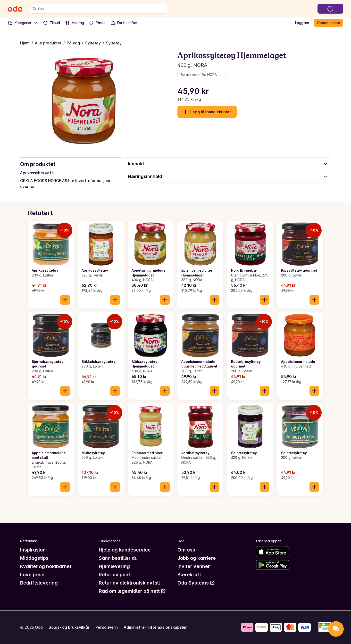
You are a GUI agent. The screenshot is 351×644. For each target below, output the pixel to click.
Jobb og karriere (197, 558)
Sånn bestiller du (118, 558)
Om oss (186, 550)
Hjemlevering (114, 566)
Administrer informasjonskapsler (155, 627)
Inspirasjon (33, 550)
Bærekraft (189, 575)
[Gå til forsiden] (15, 9)
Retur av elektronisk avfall (129, 583)
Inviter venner (194, 566)
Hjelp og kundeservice (125, 550)
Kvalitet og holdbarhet (46, 566)
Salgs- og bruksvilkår (69, 627)
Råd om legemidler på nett (132, 591)
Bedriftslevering (39, 583)
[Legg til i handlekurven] (65, 300)
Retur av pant (114, 575)
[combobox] (102, 9)
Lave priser (33, 575)
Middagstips (34, 558)
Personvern (107, 627)
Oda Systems (196, 583)
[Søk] (35, 9)
